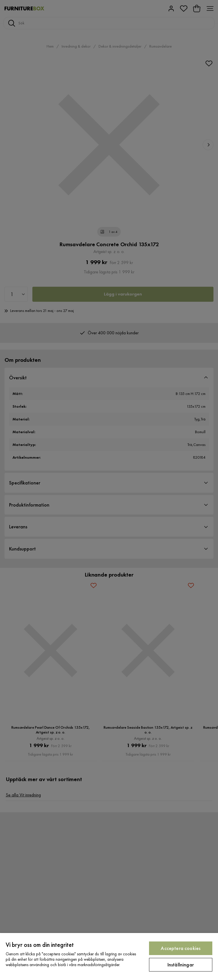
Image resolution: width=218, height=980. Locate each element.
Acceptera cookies (181, 948)
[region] (109, 956)
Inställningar (181, 965)
